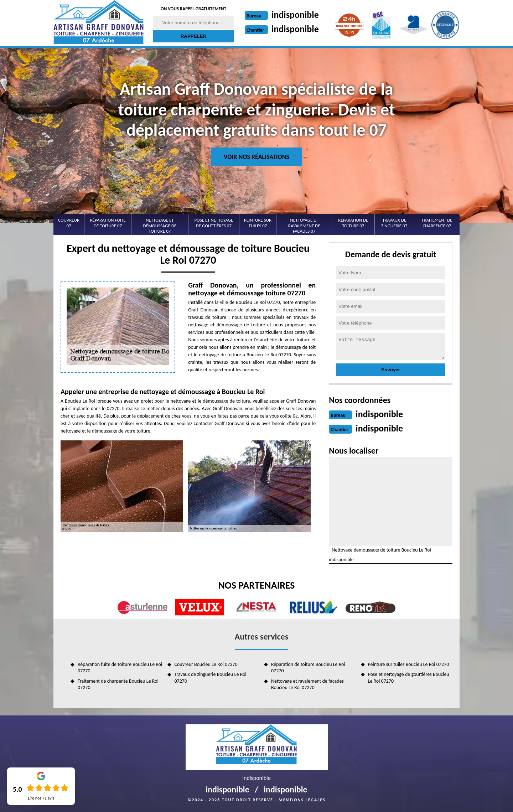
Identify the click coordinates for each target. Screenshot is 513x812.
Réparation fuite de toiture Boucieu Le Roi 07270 (120, 668)
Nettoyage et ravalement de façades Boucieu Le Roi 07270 (307, 684)
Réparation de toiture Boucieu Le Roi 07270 (308, 668)
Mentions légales (302, 800)
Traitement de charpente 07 (437, 223)
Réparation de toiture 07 (353, 223)
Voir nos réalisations (256, 157)
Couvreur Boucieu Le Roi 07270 (206, 664)
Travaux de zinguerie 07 (394, 223)
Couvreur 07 (69, 223)
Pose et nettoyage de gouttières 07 (214, 223)
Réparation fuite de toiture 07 (108, 223)
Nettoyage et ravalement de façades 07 (304, 226)
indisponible (295, 15)
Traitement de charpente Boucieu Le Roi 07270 (118, 684)
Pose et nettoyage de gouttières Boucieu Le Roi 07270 (409, 677)
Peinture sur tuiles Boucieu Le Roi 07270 (409, 664)
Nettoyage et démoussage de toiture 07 (160, 226)
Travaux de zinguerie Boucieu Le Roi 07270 (211, 677)
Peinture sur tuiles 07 (258, 223)
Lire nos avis (41, 798)
